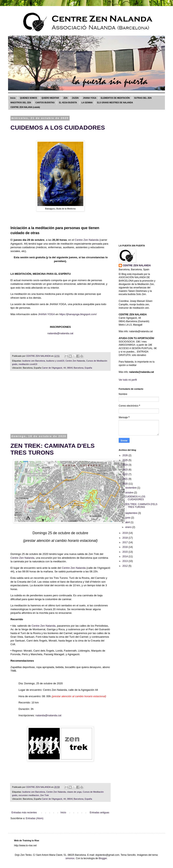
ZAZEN (75, 98)
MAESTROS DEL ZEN (21, 103)
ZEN (65, 98)
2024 (126, 465)
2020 (126, 484)
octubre (130, 493)
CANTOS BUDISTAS (45, 103)
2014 (126, 556)
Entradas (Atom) (34, 818)
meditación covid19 (28, 364)
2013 (126, 561)
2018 (126, 538)
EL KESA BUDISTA (68, 103)
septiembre (132, 513)
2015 (126, 552)
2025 (126, 460)
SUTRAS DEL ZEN (143, 98)
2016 (126, 547)
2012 (126, 566)
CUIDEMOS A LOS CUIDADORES (58, 128)
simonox (70, 858)
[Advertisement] (60, 405)
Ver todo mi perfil (128, 380)
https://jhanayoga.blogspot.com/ (78, 314)
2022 (126, 474)
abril (128, 522)
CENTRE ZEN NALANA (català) (25, 107)
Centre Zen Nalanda (87, 240)
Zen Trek (45, 795)
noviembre (131, 488)
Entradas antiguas (99, 813)
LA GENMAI (87, 103)
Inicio (13, 98)
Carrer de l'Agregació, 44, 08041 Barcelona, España (67, 368)
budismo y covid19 (55, 361)
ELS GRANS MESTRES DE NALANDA (115, 103)
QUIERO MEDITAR (50, 98)
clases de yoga (74, 792)
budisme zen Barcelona (34, 361)
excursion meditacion (29, 795)
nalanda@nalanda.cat (60, 333)
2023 (126, 470)
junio (128, 518)
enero (129, 527)
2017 (126, 542)
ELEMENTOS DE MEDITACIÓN (115, 98)
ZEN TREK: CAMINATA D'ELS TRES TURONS (53, 449)
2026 (126, 455)
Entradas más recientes (24, 813)
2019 (126, 533)
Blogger (103, 858)
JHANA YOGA (90, 98)
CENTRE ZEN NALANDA (137, 265)
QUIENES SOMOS (28, 98)
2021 (126, 479)
